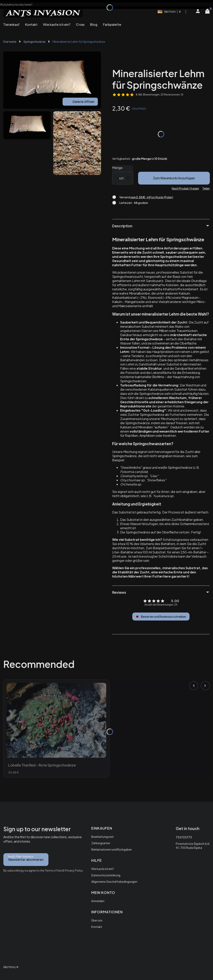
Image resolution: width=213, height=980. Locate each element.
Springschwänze (34, 42)
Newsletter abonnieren (26, 859)
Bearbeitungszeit (103, 837)
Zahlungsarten (101, 843)
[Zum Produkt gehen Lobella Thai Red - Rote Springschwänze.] (56, 720)
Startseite (10, 42)
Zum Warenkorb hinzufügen (174, 178)
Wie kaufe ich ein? (103, 869)
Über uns (97, 920)
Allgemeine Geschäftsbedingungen (114, 882)
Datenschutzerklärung (106, 875)
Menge (117, 168)
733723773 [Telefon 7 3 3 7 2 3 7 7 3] (184, 837)
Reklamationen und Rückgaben (112, 849)
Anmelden (98, 901)
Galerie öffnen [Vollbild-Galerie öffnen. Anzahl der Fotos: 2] (80, 102)
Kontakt (97, 927)
